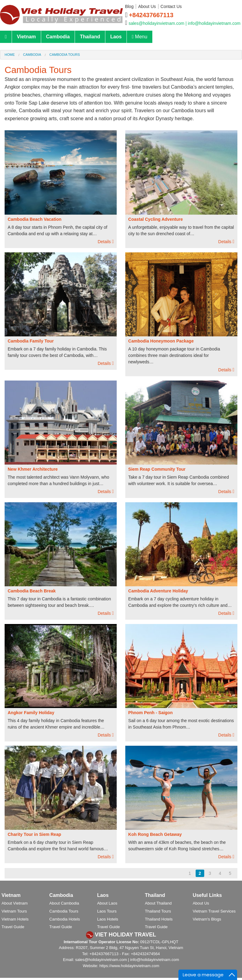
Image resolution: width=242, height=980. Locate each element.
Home (10, 55)
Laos (116, 37)
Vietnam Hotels (15, 919)
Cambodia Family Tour (31, 341)
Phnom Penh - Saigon (151, 713)
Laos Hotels (108, 919)
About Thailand (158, 903)
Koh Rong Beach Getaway (155, 834)
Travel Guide (13, 927)
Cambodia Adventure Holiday (158, 591)
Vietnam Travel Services (214, 911)
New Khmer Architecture (33, 469)
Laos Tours (107, 911)
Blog (129, 6)
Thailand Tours (158, 911)
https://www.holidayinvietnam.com (129, 966)
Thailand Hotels (159, 919)
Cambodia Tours (65, 55)
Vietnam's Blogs (207, 919)
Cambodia (58, 37)
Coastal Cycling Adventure (156, 219)
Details (106, 242)
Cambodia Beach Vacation (35, 219)
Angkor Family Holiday (31, 713)
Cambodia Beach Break (32, 591)
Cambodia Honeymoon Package (161, 341)
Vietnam (26, 37)
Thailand (90, 37)
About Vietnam (15, 903)
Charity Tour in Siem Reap (34, 834)
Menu (139, 37)
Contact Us (171, 6)
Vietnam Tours (14, 911)
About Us (147, 6)
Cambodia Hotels (65, 919)
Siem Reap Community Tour (157, 469)
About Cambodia (64, 903)
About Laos (107, 903)
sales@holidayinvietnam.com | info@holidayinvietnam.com (185, 23)
